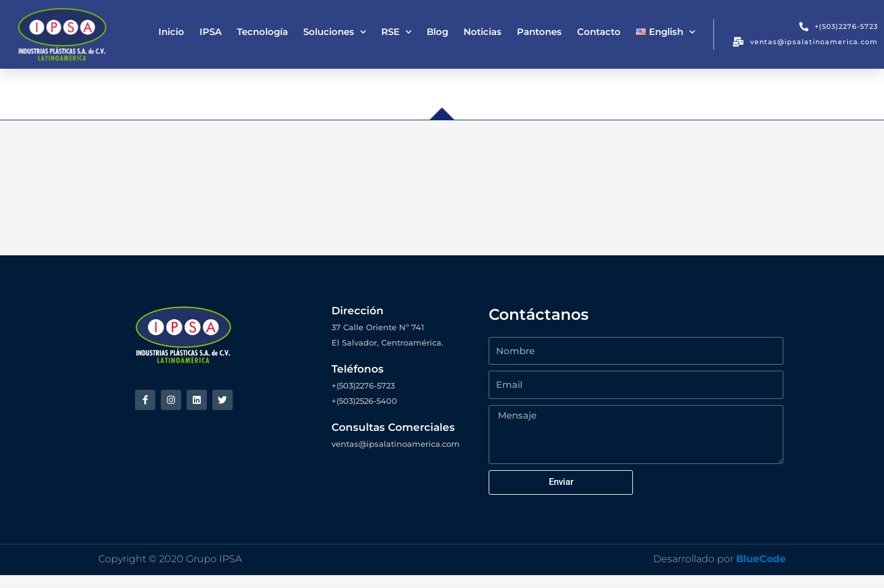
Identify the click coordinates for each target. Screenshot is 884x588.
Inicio (171, 32)
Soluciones (335, 32)
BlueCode (761, 572)
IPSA (211, 32)
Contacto (599, 32)
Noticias (483, 32)
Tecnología (262, 32)
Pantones (539, 32)
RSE (396, 32)
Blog (437, 32)
